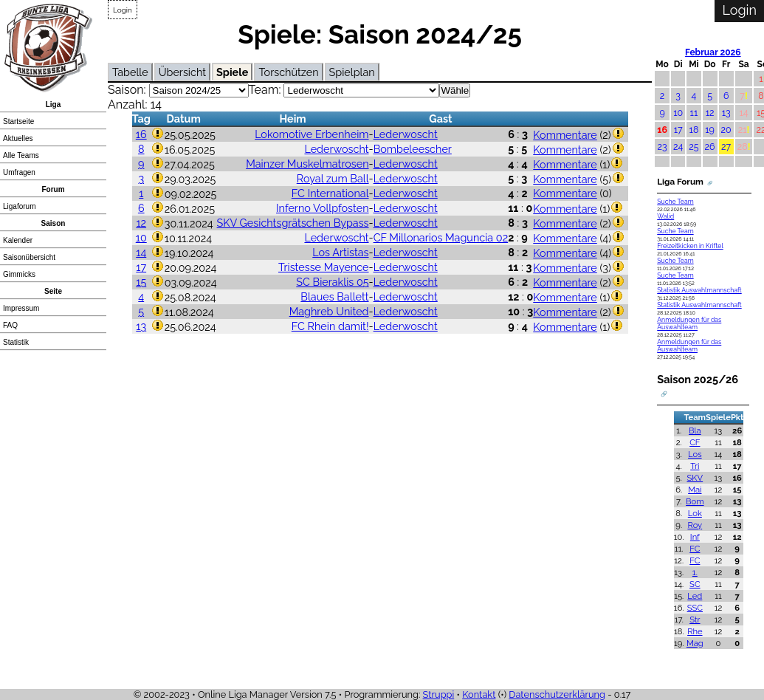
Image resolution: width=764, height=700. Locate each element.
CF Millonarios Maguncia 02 (441, 237)
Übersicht (182, 72)
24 (678, 147)
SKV (695, 478)
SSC (695, 608)
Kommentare (565, 135)
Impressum (21, 308)
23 (663, 147)
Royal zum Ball (333, 178)
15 (141, 282)
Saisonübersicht (29, 257)
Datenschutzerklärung (557, 694)
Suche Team (675, 202)
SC (695, 584)
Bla (695, 430)
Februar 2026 (713, 52)
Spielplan (352, 72)
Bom (695, 501)
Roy (695, 525)
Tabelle (130, 72)
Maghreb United (329, 311)
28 (743, 147)
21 (743, 130)
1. (695, 572)
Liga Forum (680, 182)
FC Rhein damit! (330, 326)
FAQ (10, 325)
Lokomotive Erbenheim (312, 134)
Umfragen (19, 172)
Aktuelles (18, 138)
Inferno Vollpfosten (323, 208)
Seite (53, 291)
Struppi (439, 694)
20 (726, 130)
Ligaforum (19, 206)
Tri (695, 466)
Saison (54, 223)
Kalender (18, 240)
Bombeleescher (413, 149)
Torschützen (288, 72)
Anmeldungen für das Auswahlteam (689, 323)
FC (695, 549)
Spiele (232, 72)
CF (695, 442)
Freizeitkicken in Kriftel (690, 246)
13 (141, 326)
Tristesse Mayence (324, 267)
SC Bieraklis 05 (332, 282)
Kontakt (479, 694)
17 (141, 267)
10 (141, 237)
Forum (53, 189)
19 (710, 130)
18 (694, 130)
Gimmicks (19, 274)
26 (710, 147)
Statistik (16, 342)
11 (694, 113)
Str (695, 620)
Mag (695, 643)
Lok (695, 513)
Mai (695, 490)
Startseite (18, 121)
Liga (54, 104)
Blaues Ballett (334, 296)
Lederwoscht (406, 134)
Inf (695, 537)
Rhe (695, 631)
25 (694, 147)
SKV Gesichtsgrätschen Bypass (293, 223)
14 (141, 252)
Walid (665, 216)
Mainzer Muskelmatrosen (307, 164)
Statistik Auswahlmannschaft (699, 290)
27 (726, 147)
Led (695, 596)
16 (141, 134)
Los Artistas (340, 252)
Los (695, 454)
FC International (330, 193)
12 (141, 223)
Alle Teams (21, 155)
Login (123, 10)
